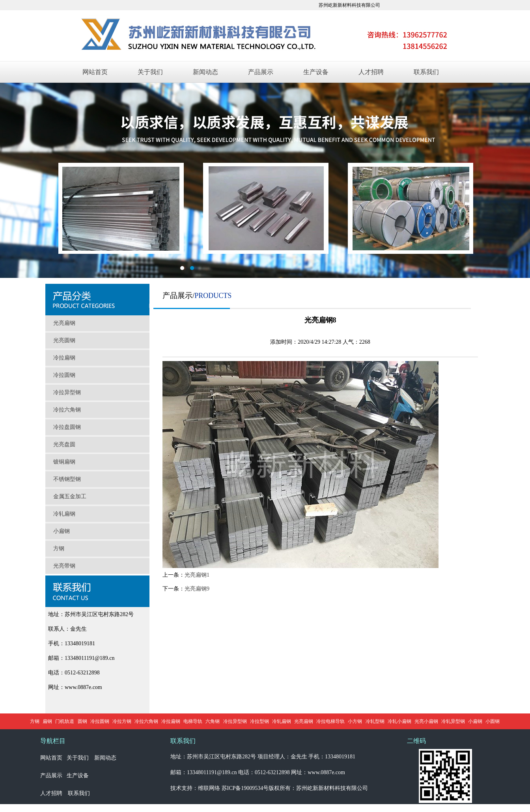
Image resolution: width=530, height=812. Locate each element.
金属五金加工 (70, 496)
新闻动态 (205, 72)
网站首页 (95, 72)
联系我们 (426, 72)
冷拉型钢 (259, 721)
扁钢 (47, 721)
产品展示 (261, 72)
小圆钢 (493, 721)
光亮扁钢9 (197, 589)
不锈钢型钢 (67, 479)
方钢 (59, 548)
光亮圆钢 (64, 340)
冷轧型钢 (375, 721)
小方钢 (355, 721)
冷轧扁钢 (64, 514)
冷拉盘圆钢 (67, 427)
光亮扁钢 (64, 323)
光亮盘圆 (64, 444)
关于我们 (150, 72)
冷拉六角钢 (67, 410)
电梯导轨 (193, 721)
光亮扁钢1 (197, 575)
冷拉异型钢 (67, 392)
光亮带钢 (64, 566)
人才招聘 (371, 72)
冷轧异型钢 (453, 721)
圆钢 (82, 721)
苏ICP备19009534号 (245, 788)
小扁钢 (62, 531)
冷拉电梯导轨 (330, 721)
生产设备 (316, 72)
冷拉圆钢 (64, 375)
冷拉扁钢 (64, 358)
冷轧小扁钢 (399, 721)
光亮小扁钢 (426, 721)
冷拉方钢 (122, 721)
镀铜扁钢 (64, 462)
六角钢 (213, 721)
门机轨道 (65, 721)
